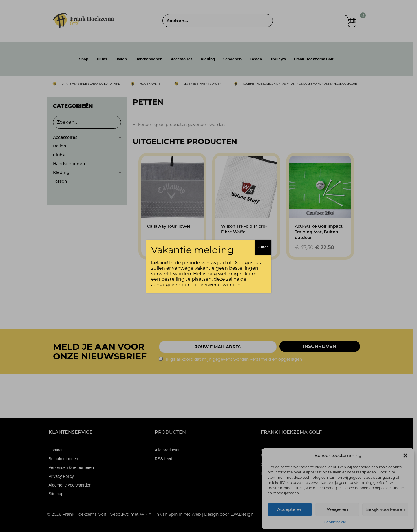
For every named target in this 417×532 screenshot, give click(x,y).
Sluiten (263, 247)
